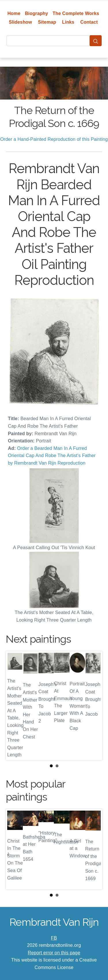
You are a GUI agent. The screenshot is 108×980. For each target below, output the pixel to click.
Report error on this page (54, 953)
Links (68, 22)
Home (14, 13)
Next (93, 706)
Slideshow (21, 22)
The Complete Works (76, 13)
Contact (89, 22)
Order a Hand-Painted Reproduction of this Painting (54, 139)
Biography (36, 13)
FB (54, 938)
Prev (15, 706)
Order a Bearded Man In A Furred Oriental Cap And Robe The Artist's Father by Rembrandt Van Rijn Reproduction (52, 456)
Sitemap (47, 22)
